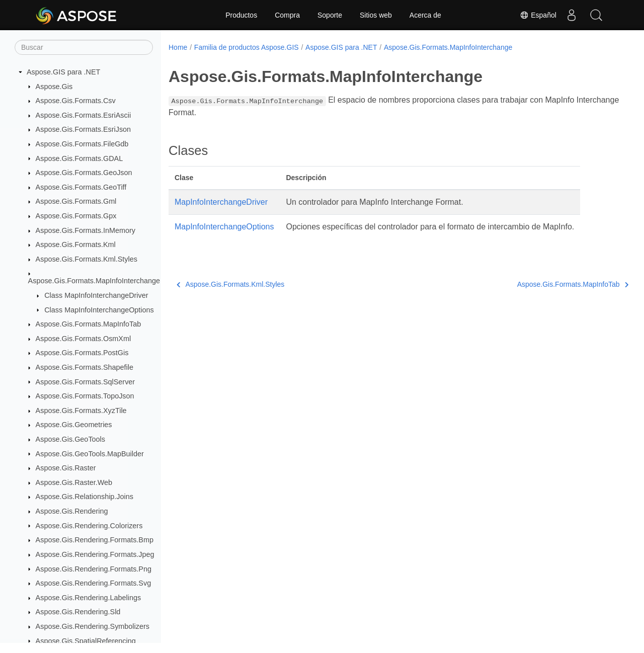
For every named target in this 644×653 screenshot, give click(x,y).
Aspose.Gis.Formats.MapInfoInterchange (94, 281)
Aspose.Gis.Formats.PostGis (82, 353)
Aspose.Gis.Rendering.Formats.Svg (94, 583)
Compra (287, 15)
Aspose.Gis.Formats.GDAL (79, 158)
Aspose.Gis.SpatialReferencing (86, 641)
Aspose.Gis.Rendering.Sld (78, 612)
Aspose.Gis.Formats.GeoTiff (81, 187)
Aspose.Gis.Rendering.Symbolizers (93, 626)
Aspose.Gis (54, 87)
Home (178, 47)
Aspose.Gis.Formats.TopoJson (85, 396)
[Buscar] (84, 47)
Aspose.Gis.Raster (66, 468)
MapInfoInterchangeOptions (224, 227)
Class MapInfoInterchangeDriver (96, 295)
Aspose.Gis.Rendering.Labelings (89, 598)
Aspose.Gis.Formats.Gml (76, 201)
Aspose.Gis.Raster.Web (74, 482)
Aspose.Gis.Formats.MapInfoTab (89, 324)
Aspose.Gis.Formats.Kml (76, 244)
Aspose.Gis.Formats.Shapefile (85, 367)
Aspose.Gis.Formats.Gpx (76, 216)
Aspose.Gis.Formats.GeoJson (84, 173)
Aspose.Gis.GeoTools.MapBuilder (90, 454)
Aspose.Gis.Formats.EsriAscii (84, 115)
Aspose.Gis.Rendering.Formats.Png (94, 569)
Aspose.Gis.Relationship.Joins (85, 497)
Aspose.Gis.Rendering (72, 511)
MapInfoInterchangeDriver (221, 202)
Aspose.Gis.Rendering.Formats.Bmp (95, 540)
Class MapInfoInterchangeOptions (99, 310)
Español (538, 15)
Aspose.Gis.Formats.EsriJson (84, 129)
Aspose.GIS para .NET (63, 72)
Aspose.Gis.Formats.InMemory (86, 230)
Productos (241, 15)
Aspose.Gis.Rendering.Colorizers (89, 526)
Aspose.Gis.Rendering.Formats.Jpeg (95, 554)
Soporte (330, 15)
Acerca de (425, 15)
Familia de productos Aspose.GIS (247, 47)
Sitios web (376, 15)
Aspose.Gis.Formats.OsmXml (84, 339)
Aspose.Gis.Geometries (74, 425)
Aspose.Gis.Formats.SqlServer (86, 382)
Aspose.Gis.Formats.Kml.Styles (87, 259)
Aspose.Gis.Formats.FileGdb (82, 144)
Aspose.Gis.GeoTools (70, 439)
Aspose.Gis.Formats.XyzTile (81, 411)
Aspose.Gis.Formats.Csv (76, 101)
